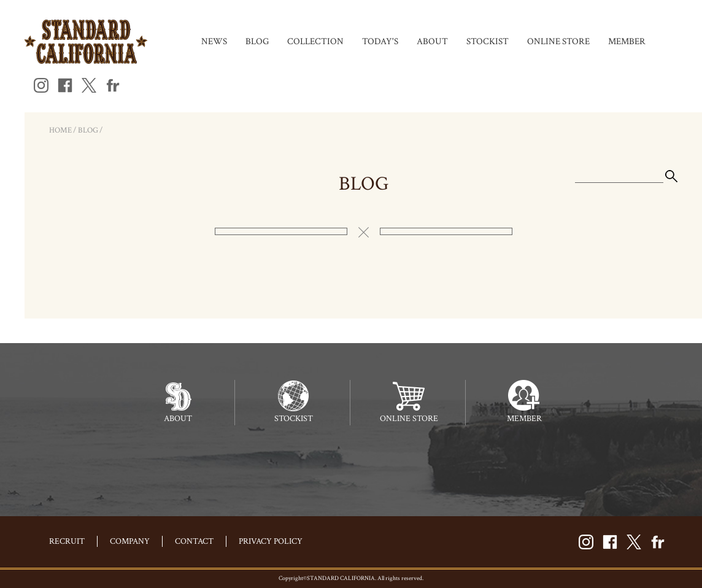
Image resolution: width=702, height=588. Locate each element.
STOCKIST (488, 41)
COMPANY (130, 541)
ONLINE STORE (558, 41)
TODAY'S (380, 41)
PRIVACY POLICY (271, 541)
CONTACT (194, 541)
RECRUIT (67, 541)
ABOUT (432, 41)
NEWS (214, 41)
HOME (60, 130)
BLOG (257, 41)
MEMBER (627, 41)
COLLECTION (315, 41)
